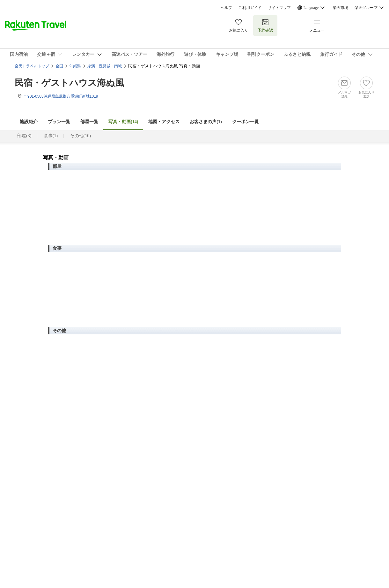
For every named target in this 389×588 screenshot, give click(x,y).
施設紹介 (29, 122)
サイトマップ (279, 8)
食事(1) (51, 136)
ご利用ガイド (250, 8)
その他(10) (81, 136)
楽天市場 (341, 8)
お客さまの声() (206, 122)
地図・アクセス (164, 122)
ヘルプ (226, 8)
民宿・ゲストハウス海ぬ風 (69, 83)
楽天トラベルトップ (32, 66)
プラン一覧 (59, 122)
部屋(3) (24, 136)
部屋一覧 (89, 122)
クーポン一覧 (246, 122)
